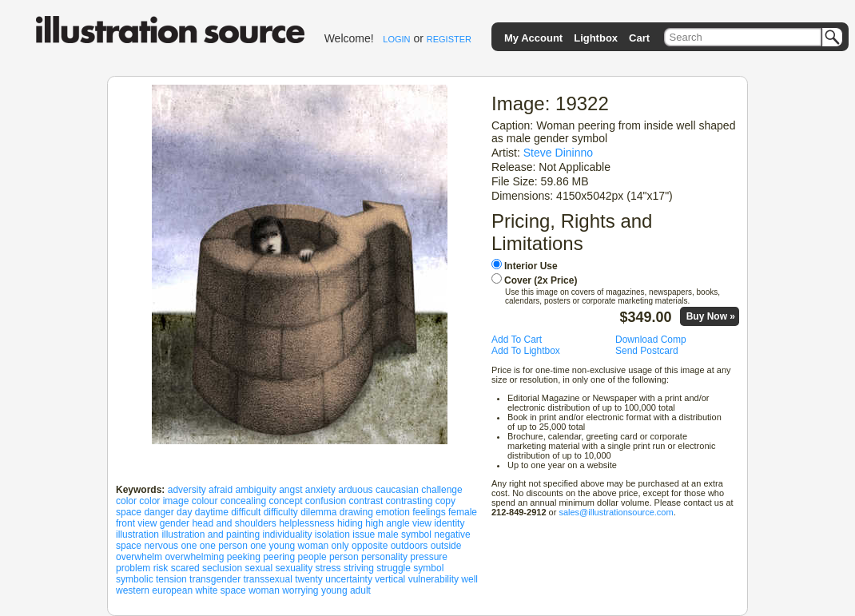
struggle (394, 568)
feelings (429, 512)
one (189, 546)
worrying (300, 590)
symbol (428, 568)
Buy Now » (711, 316)
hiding (350, 523)
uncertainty (349, 579)
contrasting (410, 501)
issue (364, 535)
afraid (221, 490)
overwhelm (139, 557)
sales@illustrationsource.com (616, 512)
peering (279, 557)
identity (449, 523)
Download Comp (651, 340)
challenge (441, 490)
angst (290, 490)
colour (205, 501)
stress (328, 568)
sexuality (294, 568)
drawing (356, 512)
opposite (370, 546)
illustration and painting (211, 535)
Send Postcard (647, 351)
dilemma (318, 512)
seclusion (222, 568)
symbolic (135, 579)
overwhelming (194, 557)
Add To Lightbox (526, 351)
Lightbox (596, 38)
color (126, 501)
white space (220, 590)
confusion (326, 501)
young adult (346, 590)
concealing (243, 501)
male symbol (405, 535)
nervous (161, 546)
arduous (355, 490)
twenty (309, 579)
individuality (287, 535)
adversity (187, 490)
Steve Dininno (558, 153)
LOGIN (396, 39)
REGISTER (449, 39)
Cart (639, 38)
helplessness (306, 523)
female (463, 512)
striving (359, 568)
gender (175, 523)
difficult (246, 512)
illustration (137, 535)
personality (384, 557)
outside (446, 546)
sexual (258, 568)
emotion (393, 512)
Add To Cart (517, 340)
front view (136, 523)
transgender (215, 579)
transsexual (267, 579)
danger (159, 512)
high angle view (398, 523)
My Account (533, 38)
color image (164, 501)
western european (154, 590)
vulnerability (433, 579)
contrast (366, 501)
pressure (429, 557)
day (184, 512)
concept (285, 501)
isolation (332, 535)
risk (161, 568)
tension (171, 579)
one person (224, 546)
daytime (212, 512)
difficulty (281, 512)
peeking (244, 557)
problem (133, 568)
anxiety (320, 490)
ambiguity (255, 490)
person (344, 557)
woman (264, 590)
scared (185, 568)
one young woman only (299, 546)
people (312, 557)
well (469, 579)
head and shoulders (234, 523)
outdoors (410, 546)
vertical (390, 579)
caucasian (397, 490)
